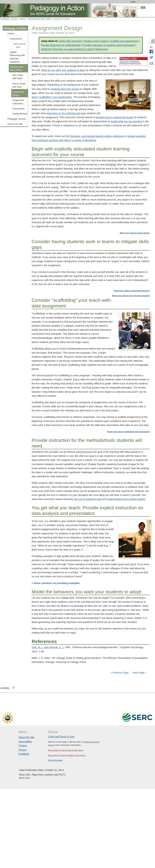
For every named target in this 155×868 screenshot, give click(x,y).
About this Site (27, 737)
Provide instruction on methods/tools (61, 45)
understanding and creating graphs (126, 499)
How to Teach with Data (19, 85)
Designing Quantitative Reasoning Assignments (130, 62)
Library (23, 19)
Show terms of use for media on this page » (67, 755)
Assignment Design (18, 94)
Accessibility (25, 742)
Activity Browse (20, 114)
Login (133, 2)
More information (55, 760)
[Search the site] (132, 7)
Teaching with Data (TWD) (39, 19)
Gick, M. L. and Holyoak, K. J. (48, 647)
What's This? (25, 778)
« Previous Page (120, 673)
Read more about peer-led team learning (131, 296)
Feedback (24, 754)
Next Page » (139, 673)
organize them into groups (65, 89)
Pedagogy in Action (9, 19)
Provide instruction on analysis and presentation (109, 45)
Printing (23, 746)
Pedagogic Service (17, 119)
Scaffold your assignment (124, 41)
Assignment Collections (18, 102)
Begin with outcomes (70, 41)
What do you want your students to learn (63, 70)
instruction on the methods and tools (66, 113)
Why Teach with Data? (18, 77)
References (102, 49)
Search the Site (15, 124)
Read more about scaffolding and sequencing (128, 432)
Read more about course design (135, 233)
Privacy (23, 750)
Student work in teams (96, 41)
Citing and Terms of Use (61, 737)
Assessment (16, 39)
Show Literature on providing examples (56, 583)
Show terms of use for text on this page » (66, 750)
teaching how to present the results (114, 117)
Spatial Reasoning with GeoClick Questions (17, 57)
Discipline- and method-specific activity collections (97, 136)
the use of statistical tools (88, 499)
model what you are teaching (126, 121)
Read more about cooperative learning (132, 291)
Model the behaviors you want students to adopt (67, 49)
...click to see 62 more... (19, 45)
